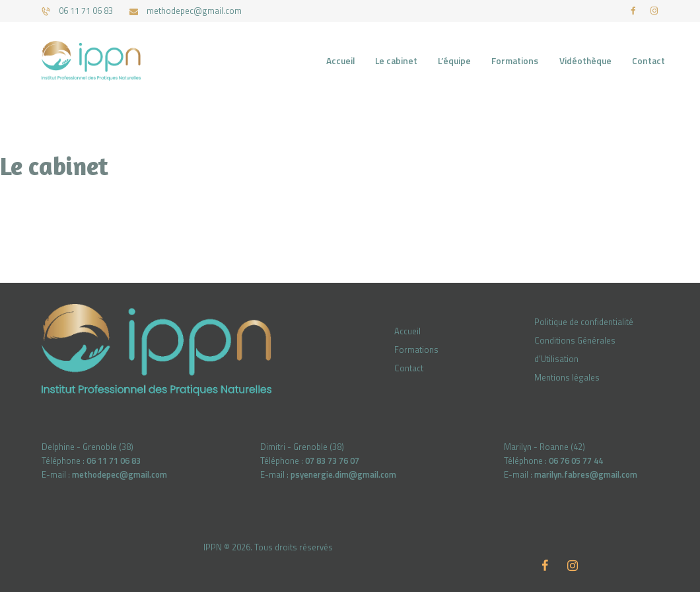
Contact (409, 368)
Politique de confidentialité (584, 322)
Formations (416, 350)
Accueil (407, 331)
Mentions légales (567, 377)
